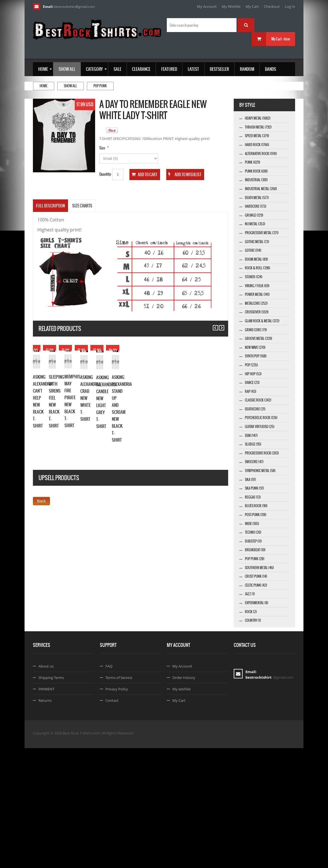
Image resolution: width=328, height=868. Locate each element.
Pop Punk (100, 86)
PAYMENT (46, 809)
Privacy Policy (117, 809)
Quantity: (105, 174)
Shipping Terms (51, 797)
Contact (112, 820)
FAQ (109, 786)
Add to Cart (43, 409)
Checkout (272, 6)
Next (219, 325)
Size (102, 148)
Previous (213, 325)
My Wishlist (231, 6)
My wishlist (182, 809)
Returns (45, 820)
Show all (70, 86)
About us (46, 786)
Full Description (50, 206)
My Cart (252, 6)
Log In (290, 6)
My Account (207, 6)
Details (82, 409)
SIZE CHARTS (82, 206)
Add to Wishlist (63, 409)
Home (44, 86)
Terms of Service (119, 797)
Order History (184, 797)
